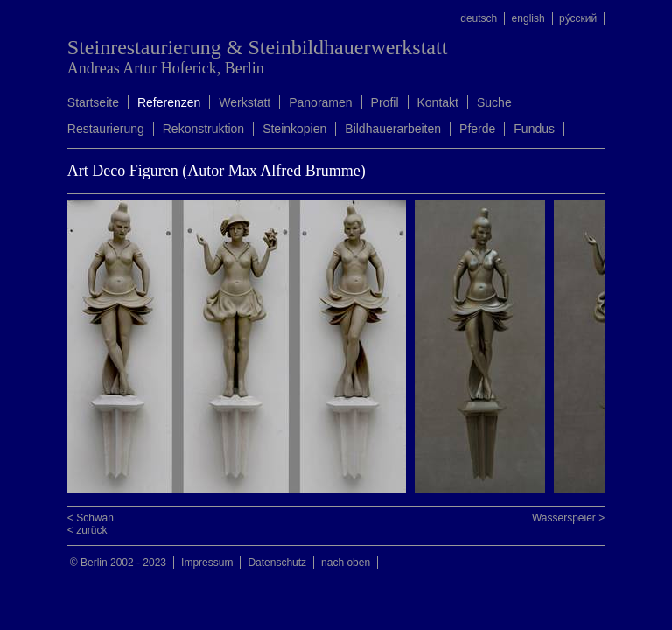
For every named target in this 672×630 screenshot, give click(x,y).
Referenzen (169, 102)
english (528, 18)
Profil (385, 102)
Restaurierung (106, 129)
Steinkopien (294, 129)
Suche (494, 102)
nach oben (346, 563)
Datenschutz (277, 563)
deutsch (479, 18)
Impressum (207, 563)
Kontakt (438, 102)
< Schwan (91, 518)
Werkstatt (245, 102)
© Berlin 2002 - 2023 (118, 563)
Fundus (534, 129)
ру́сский (578, 18)
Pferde (477, 129)
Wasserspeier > (568, 518)
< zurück (87, 530)
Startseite (93, 102)
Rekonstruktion (203, 129)
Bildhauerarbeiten (393, 129)
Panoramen (320, 102)
